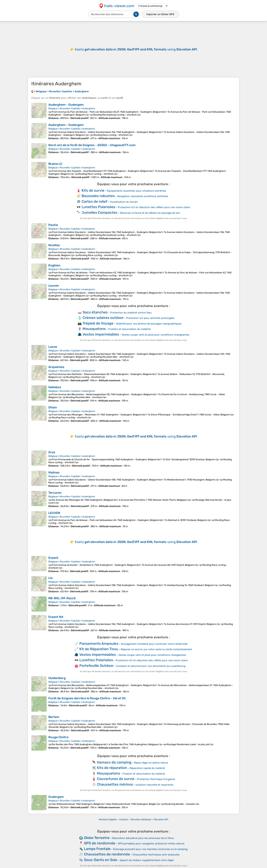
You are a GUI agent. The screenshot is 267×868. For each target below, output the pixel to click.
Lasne (53, 347)
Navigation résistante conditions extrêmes (143, 196)
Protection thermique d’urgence (156, 779)
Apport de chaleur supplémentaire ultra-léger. (147, 860)
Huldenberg (57, 678)
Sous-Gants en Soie (101, 860)
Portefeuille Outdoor (96, 666)
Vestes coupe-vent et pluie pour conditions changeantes (155, 335)
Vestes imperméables (101, 334)
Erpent (53, 558)
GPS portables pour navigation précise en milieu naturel (151, 844)
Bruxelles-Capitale (70, 108)
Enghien (54, 265)
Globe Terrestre (97, 838)
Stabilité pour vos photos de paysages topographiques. (149, 324)
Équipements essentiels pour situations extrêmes (137, 191)
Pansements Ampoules (99, 643)
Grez (52, 452)
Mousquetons (94, 329)
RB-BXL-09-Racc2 (62, 598)
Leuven (54, 286)
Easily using (136, 49)
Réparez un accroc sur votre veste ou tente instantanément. (157, 649)
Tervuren (55, 493)
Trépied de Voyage (98, 323)
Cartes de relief (94, 201)
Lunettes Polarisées (98, 207)
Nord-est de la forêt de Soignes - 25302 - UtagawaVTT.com (92, 145)
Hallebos (55, 387)
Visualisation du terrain (124, 202)
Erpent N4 (56, 617)
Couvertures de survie (116, 779)
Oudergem (56, 797)
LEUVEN (54, 513)
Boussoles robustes (98, 196)
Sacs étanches (95, 312)
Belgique (53, 108)
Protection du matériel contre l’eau (131, 313)
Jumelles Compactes (99, 212)
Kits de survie (93, 190)
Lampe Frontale (97, 849)
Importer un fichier (160, 14)
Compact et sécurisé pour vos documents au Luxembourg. (151, 666)
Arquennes (56, 367)
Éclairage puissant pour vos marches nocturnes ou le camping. (151, 849)
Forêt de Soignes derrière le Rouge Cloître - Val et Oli (87, 698)
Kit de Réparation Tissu (99, 649)
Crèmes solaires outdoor (103, 318)
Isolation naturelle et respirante (154, 785)
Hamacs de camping (114, 762)
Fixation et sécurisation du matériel (129, 329)
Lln (51, 578)
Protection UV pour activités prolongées (150, 318)
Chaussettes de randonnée (107, 854)
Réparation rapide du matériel (147, 768)
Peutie (53, 225)
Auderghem (89, 108)
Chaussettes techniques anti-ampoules (156, 855)
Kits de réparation (112, 768)
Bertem (54, 717)
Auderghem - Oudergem (66, 105)
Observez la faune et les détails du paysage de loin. (150, 213)
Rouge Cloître (58, 737)
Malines (54, 472)
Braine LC (55, 164)
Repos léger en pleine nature (151, 763)
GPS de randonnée (100, 843)
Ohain (53, 407)
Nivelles (54, 245)
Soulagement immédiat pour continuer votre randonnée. (154, 644)
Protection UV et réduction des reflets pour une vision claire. (154, 207)
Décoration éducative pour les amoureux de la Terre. (143, 838)
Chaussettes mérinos (115, 784)
